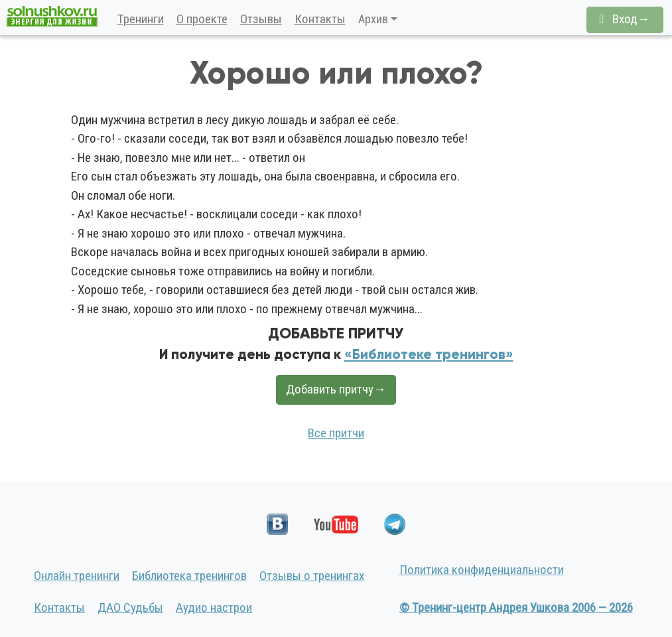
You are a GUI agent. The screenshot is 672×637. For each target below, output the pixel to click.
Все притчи (336, 433)
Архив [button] (373, 19)
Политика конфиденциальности (482, 570)
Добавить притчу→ (336, 389)
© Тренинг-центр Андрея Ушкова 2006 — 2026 (516, 607)
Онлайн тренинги (77, 576)
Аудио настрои (214, 607)
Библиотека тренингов (189, 576)
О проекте (202, 19)
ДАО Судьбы (130, 607)
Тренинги (141, 19)
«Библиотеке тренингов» (429, 354)
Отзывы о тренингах (312, 576)
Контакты (320, 19)
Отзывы (261, 19)
